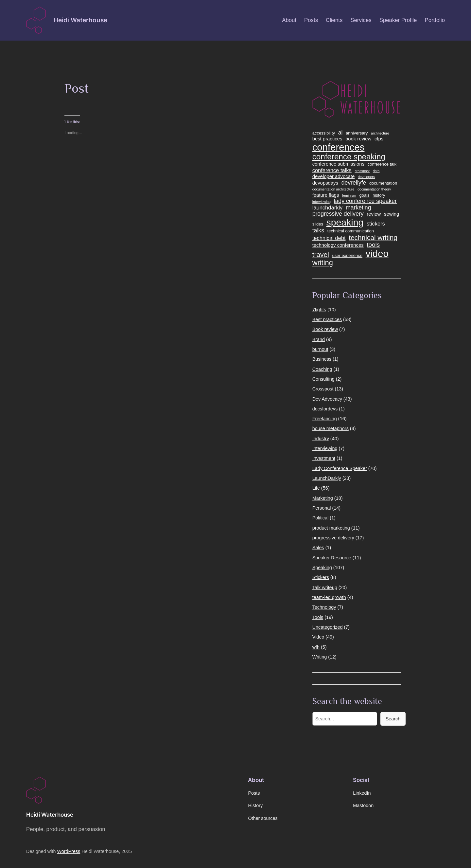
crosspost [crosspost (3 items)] (362, 171)
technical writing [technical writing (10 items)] (373, 237)
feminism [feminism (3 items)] (349, 196)
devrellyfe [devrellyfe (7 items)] (354, 183)
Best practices (327, 319)
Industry (321, 439)
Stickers (321, 577)
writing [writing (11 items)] (323, 263)
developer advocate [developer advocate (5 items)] (334, 176)
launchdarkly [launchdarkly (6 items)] (328, 208)
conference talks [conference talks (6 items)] (332, 170)
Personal (322, 508)
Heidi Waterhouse (80, 20)
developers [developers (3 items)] (366, 177)
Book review (325, 329)
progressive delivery (333, 538)
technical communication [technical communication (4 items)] (351, 231)
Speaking (322, 568)
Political (321, 518)
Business (322, 359)
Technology (324, 607)
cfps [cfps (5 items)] (379, 139)
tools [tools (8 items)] (373, 245)
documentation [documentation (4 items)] (383, 183)
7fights (319, 310)
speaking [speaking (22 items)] (345, 222)
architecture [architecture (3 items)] (380, 133)
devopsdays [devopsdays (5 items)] (325, 183)
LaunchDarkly (327, 478)
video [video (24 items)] (377, 254)
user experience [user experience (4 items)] (348, 256)
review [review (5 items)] (374, 214)
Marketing (323, 498)
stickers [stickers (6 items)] (376, 224)
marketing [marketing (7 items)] (358, 208)
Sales (318, 548)
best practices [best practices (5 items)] (327, 139)
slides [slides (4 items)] (318, 224)
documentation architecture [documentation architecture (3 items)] (333, 189)
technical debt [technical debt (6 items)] (329, 238)
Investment (324, 458)
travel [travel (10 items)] (321, 254)
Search (393, 719)
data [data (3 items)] (376, 171)
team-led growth (329, 597)
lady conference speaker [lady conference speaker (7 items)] (365, 201)
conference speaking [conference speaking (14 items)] (349, 157)
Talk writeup (325, 588)
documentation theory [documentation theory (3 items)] (374, 189)
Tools (318, 617)
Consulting (323, 379)
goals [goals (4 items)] (364, 195)
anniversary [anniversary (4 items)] (357, 133)
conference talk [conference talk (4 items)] (382, 164)
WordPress (69, 851)
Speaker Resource (332, 558)
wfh (316, 647)
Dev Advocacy (327, 399)
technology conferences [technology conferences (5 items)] (338, 245)
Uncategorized (328, 627)
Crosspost (323, 389)
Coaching (322, 369)
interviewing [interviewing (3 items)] (322, 202)
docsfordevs (325, 409)
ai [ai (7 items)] (340, 133)
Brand (319, 339)
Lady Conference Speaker (340, 468)
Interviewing (325, 448)
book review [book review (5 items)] (358, 139)
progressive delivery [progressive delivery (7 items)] (338, 214)
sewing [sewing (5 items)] (392, 214)
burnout (320, 349)
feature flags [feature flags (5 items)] (326, 195)
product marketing (331, 528)
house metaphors (331, 428)
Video (318, 637)
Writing (320, 657)
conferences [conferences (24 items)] (339, 147)
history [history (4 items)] (379, 195)
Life (316, 488)
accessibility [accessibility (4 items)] (324, 133)
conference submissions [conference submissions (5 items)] (338, 164)
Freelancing (325, 419)
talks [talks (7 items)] (318, 231)
